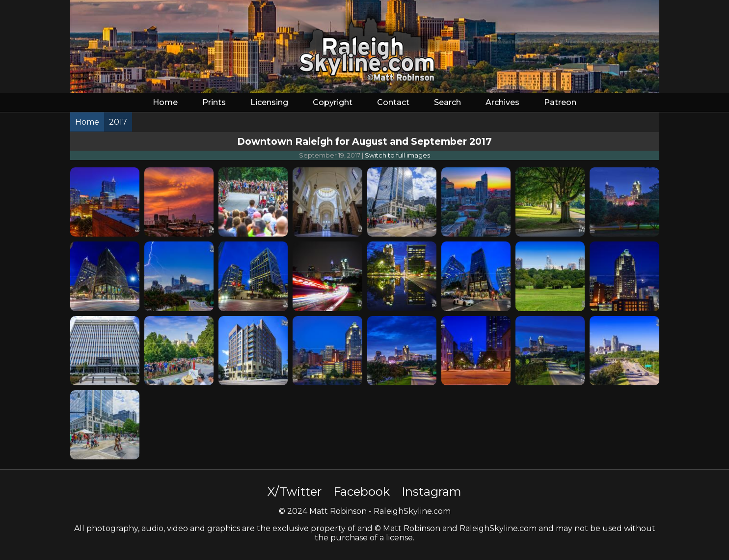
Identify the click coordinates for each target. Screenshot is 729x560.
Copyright (333, 102)
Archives (502, 102)
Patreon (560, 102)
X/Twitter (295, 492)
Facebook (362, 492)
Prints (214, 102)
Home (165, 102)
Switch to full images (397, 155)
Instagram (432, 492)
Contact (393, 102)
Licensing (269, 102)
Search (447, 102)
